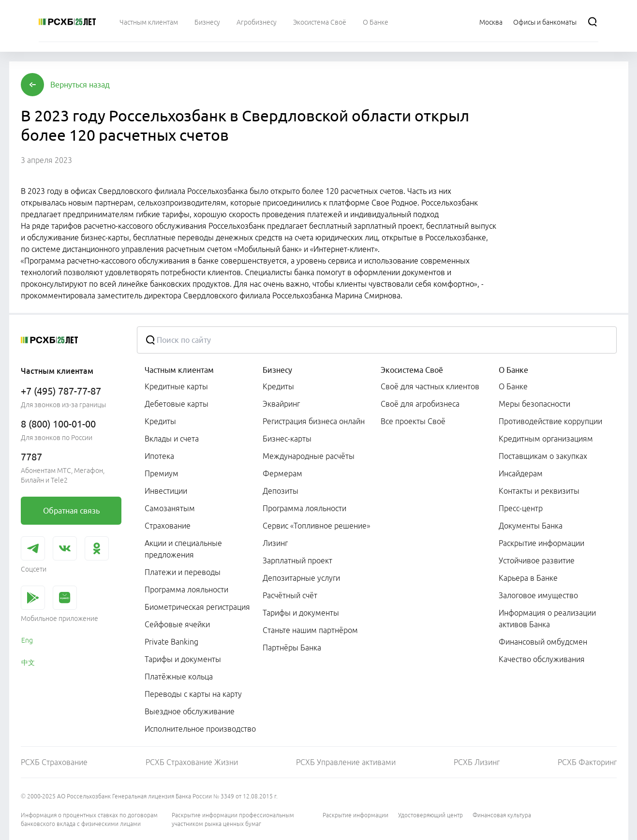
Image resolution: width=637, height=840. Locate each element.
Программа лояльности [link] (186, 589)
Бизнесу (277, 370)
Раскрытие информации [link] (541, 543)
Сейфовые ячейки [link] (177, 624)
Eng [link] (27, 640)
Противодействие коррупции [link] (550, 421)
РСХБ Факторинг (587, 762)
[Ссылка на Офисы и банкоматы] (545, 22)
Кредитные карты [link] (176, 386)
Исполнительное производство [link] (200, 729)
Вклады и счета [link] (172, 439)
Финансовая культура (502, 815)
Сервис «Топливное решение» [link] (316, 526)
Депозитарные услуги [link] (301, 578)
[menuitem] (149, 22)
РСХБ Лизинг (477, 762)
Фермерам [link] (282, 473)
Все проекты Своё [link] (413, 421)
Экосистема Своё (412, 370)
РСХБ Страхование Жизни (192, 762)
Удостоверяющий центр (430, 815)
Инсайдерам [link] (521, 473)
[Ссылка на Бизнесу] (207, 22)
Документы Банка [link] (531, 526)
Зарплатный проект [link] (297, 560)
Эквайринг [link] (281, 404)
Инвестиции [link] (166, 491)
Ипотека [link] (159, 456)
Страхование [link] (168, 526)
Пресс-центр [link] (521, 508)
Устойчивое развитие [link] (537, 560)
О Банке (513, 370)
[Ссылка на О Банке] (376, 22)
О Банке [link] (513, 386)
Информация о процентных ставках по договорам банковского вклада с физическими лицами (89, 819)
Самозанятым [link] (170, 508)
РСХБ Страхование (54, 762)
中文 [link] (28, 663)
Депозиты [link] (281, 491)
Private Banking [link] (171, 642)
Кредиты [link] (160, 421)
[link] (71, 511)
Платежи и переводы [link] (183, 572)
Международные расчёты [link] (309, 456)
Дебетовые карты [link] (177, 404)
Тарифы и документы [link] (183, 659)
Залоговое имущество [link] (538, 595)
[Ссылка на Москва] (491, 22)
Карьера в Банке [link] (528, 578)
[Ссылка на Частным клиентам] (149, 22)
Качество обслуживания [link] (542, 659)
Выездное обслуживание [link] (190, 711)
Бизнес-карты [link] (287, 439)
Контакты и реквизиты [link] (539, 491)
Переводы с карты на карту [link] (193, 694)
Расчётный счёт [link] (290, 595)
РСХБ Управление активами (346, 762)
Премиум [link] (162, 473)
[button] (80, 85)
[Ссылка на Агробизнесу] (257, 22)
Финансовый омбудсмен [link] (543, 642)
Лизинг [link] (275, 543)
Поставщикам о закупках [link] (543, 456)
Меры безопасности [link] (534, 404)
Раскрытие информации (356, 815)
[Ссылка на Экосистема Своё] (320, 22)
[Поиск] (593, 22)
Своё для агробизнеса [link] (420, 404)
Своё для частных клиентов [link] (430, 386)
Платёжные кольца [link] (179, 677)
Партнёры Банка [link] (292, 648)
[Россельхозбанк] (67, 22)
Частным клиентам (179, 370)
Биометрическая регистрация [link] (197, 607)
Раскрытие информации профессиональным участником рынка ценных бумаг (233, 819)
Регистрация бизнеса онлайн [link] (314, 421)
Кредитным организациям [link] (546, 439)
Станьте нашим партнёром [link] (310, 630)
